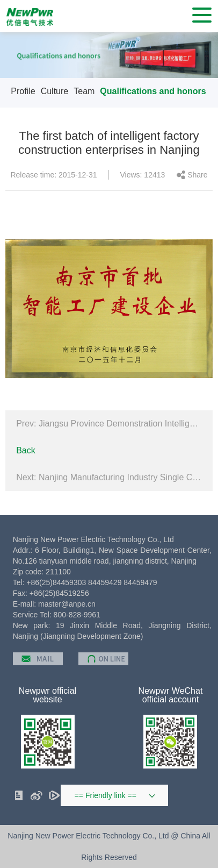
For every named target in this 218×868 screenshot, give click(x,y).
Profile (23, 91)
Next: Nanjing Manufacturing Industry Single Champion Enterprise (109, 477)
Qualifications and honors (153, 91)
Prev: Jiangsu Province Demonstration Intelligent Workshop (109, 424)
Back (26, 450)
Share (197, 175)
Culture (55, 91)
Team (84, 91)
